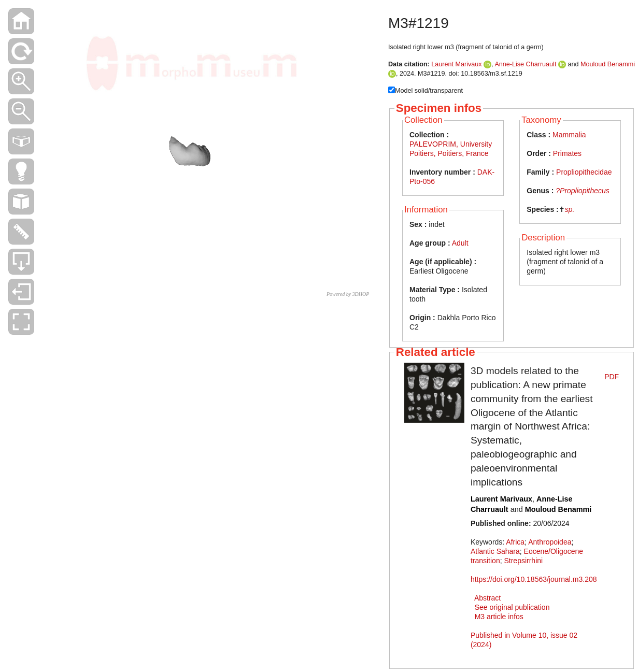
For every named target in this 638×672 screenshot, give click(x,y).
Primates (567, 153)
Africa (515, 542)
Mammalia (569, 135)
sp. (570, 209)
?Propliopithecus (583, 191)
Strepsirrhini (523, 561)
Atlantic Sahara (495, 551)
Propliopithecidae (584, 172)
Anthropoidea (550, 542)
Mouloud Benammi (608, 64)
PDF (612, 377)
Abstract (487, 598)
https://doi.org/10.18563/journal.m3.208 (534, 579)
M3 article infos (499, 617)
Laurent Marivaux (456, 64)
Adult (460, 243)
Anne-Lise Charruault (525, 64)
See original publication (512, 607)
